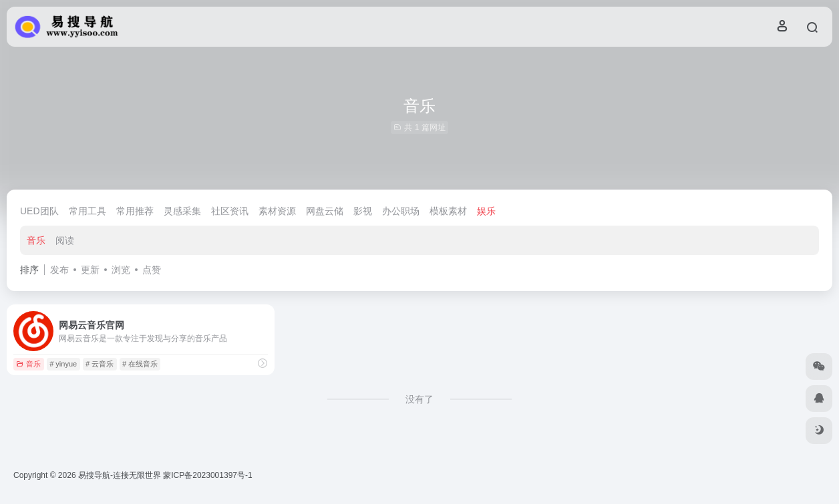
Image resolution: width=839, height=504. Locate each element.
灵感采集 (182, 211)
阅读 (65, 240)
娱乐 (486, 211)
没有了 (420, 399)
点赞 (152, 270)
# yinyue (63, 364)
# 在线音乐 (140, 364)
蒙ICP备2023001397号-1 (207, 475)
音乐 (36, 240)
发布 (59, 270)
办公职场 (401, 211)
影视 (363, 211)
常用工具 (88, 211)
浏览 (121, 270)
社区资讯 (230, 211)
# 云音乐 (100, 364)
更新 (90, 270)
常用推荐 (135, 211)
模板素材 (448, 211)
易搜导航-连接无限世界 (120, 475)
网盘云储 (325, 211)
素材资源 (277, 211)
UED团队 (39, 211)
